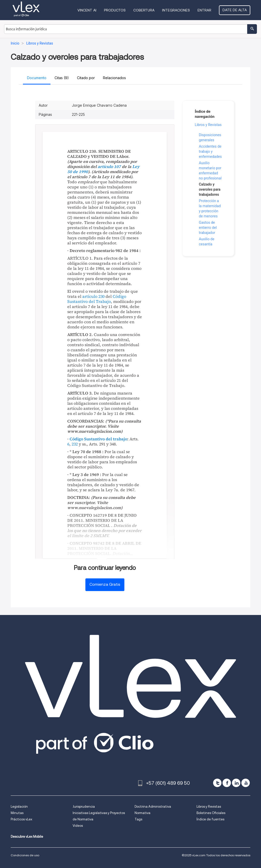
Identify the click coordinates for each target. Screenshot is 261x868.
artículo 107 (109, 166)
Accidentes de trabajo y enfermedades (210, 151)
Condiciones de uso (25, 855)
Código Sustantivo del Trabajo (97, 299)
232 (75, 444)
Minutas (17, 813)
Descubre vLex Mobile (27, 837)
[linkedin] (236, 783)
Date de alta (235, 10)
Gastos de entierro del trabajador (208, 228)
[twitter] (217, 783)
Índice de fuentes (210, 819)
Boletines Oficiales (211, 813)
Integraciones (176, 10)
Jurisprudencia (84, 807)
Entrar (204, 10)
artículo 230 (93, 296)
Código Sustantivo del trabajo (98, 439)
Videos (78, 826)
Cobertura (144, 10)
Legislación (19, 807)
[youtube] (246, 783)
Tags (138, 819)
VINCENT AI (87, 10)
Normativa (142, 813)
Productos (115, 10)
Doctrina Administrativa (153, 807)
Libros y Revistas (208, 125)
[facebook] (227, 783)
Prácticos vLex (21, 819)
